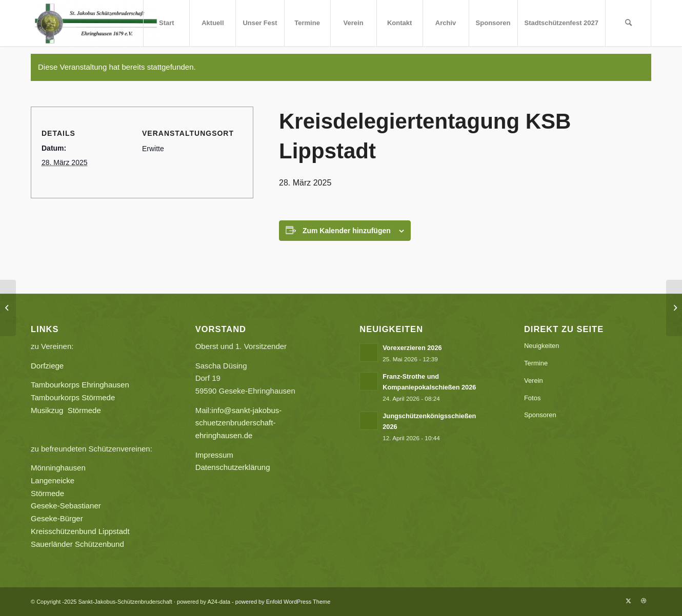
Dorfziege (47, 366)
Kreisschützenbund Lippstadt (80, 531)
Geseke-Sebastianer (66, 506)
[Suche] (628, 23)
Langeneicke (53, 480)
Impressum (214, 455)
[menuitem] (166, 23)
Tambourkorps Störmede (73, 397)
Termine (536, 363)
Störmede (47, 493)
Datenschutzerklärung (233, 467)
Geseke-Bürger (88, 518)
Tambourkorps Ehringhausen (80, 385)
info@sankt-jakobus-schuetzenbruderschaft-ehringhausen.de (239, 423)
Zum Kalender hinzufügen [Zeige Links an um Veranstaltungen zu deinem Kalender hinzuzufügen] (347, 231)
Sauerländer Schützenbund (77, 544)
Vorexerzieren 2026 (412, 348)
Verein (534, 381)
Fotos (533, 398)
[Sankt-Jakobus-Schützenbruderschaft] (96, 23)
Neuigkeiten (542, 346)
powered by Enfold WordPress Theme (283, 602)
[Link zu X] (628, 601)
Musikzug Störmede (70, 410)
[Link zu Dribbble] (644, 601)
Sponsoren (540, 415)
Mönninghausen (58, 468)
